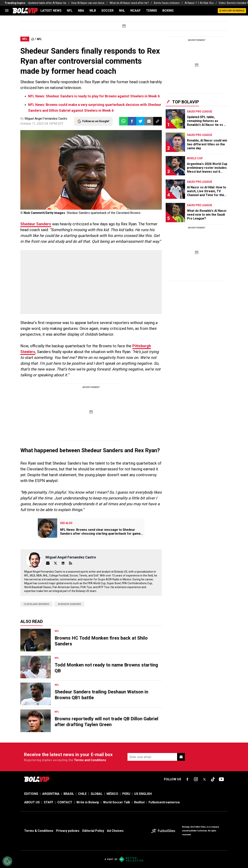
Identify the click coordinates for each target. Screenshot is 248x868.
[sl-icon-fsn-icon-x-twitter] (204, 779)
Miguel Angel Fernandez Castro (46, 119)
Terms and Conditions (90, 760)
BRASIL (69, 794)
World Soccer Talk (117, 802)
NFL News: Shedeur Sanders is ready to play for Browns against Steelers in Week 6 (94, 96)
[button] (132, 121)
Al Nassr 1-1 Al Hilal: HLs (199, 3)
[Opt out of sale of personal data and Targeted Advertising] (7, 861)
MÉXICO (112, 794)
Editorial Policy (93, 831)
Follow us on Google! (96, 121)
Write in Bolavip (88, 802)
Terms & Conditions (39, 831)
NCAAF (136, 11)
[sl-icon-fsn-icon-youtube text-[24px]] (221, 779)
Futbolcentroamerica (164, 802)
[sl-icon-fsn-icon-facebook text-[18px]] (187, 779)
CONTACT (65, 802)
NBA (81, 11)
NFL (70, 11)
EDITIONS (31, 794)
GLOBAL (97, 794)
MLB (93, 11)
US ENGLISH (143, 794)
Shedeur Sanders (36, 224)
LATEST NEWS (51, 11)
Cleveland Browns (36, 604)
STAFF (49, 802)
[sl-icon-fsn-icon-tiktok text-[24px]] (213, 779)
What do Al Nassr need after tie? (129, 3)
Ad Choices (115, 831)
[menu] (7, 11)
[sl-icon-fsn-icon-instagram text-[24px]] (196, 779)
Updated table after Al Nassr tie (47, 3)
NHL (122, 11)
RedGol (139, 802)
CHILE (82, 794)
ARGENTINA (51, 794)
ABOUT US (32, 802)
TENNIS (152, 11)
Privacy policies (68, 831)
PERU (126, 794)
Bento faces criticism (167, 3)
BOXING (168, 11)
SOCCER (107, 11)
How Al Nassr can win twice (88, 3)
